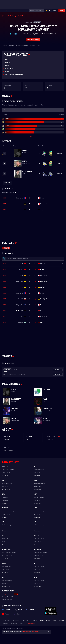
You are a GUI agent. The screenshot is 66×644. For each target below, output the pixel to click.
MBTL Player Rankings (39, 566)
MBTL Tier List (37, 570)
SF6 (3, 480)
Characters (61, 621)
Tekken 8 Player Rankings (8, 470)
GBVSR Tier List (37, 487)
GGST (35, 522)
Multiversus (38, 549)
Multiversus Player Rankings (40, 553)
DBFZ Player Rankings (39, 511)
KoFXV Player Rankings (8, 566)
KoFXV (4, 563)
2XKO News (5, 500)
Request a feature (31, 624)
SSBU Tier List (37, 500)
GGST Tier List (37, 528)
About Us (22, 624)
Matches (8, 62)
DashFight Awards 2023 (8, 597)
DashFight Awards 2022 (8, 600)
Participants (9, 68)
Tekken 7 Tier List (6, 514)
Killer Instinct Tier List (7, 556)
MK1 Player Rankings (39, 470)
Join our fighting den (12, 606)
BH (3, 522)
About (7, 72)
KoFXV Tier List (6, 570)
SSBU (35, 494)
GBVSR (36, 480)
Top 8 (5, 372)
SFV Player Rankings (7, 580)
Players (48, 621)
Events (42, 621)
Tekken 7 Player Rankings (8, 511)
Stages (7, 65)
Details (58, 436)
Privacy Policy (16, 621)
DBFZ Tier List (37, 514)
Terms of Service (6, 621)
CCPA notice (34, 621)
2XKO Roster (5, 497)
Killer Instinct (7, 549)
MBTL (35, 563)
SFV (3, 577)
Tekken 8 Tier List (6, 473)
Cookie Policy (25, 621)
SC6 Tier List (5, 542)
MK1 (35, 466)
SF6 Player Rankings (7, 483)
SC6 (3, 536)
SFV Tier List (5, 583)
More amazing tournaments (14, 75)
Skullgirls (37, 536)
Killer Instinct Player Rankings (9, 553)
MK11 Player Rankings (39, 580)
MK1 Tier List (37, 473)
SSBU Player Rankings (39, 497)
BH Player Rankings (7, 525)
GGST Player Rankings (39, 525)
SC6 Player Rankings (7, 539)
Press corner (14, 624)
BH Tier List (5, 528)
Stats (7, 59)
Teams (54, 621)
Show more (6, 476)
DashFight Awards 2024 (8, 594)
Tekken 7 (5, 508)
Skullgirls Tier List (38, 542)
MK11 (35, 577)
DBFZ (35, 508)
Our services (5, 624)
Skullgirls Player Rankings (40, 539)
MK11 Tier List (37, 583)
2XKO (4, 494)
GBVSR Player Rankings (39, 483)
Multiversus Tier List (38, 556)
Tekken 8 (5, 466)
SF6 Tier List (5, 487)
